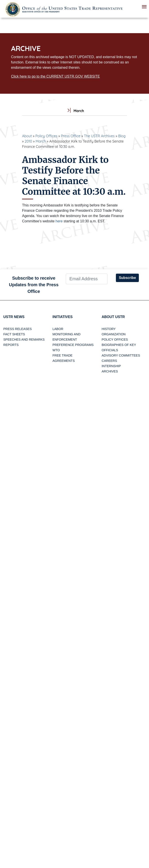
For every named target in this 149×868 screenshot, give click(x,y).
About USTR (113, 317)
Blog (122, 136)
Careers (109, 361)
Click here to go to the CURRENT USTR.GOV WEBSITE (55, 76)
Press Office (71, 136)
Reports (11, 345)
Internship (111, 366)
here (59, 221)
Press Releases (18, 329)
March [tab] (75, 111)
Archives (110, 371)
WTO (56, 350)
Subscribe (127, 278)
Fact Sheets (14, 334)
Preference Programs (73, 345)
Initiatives (63, 317)
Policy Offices (46, 136)
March (41, 141)
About (27, 136)
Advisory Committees (121, 355)
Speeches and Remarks (24, 340)
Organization (114, 334)
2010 (28, 141)
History (109, 329)
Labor (58, 329)
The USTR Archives (99, 136)
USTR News (14, 317)
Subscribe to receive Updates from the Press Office (34, 285)
